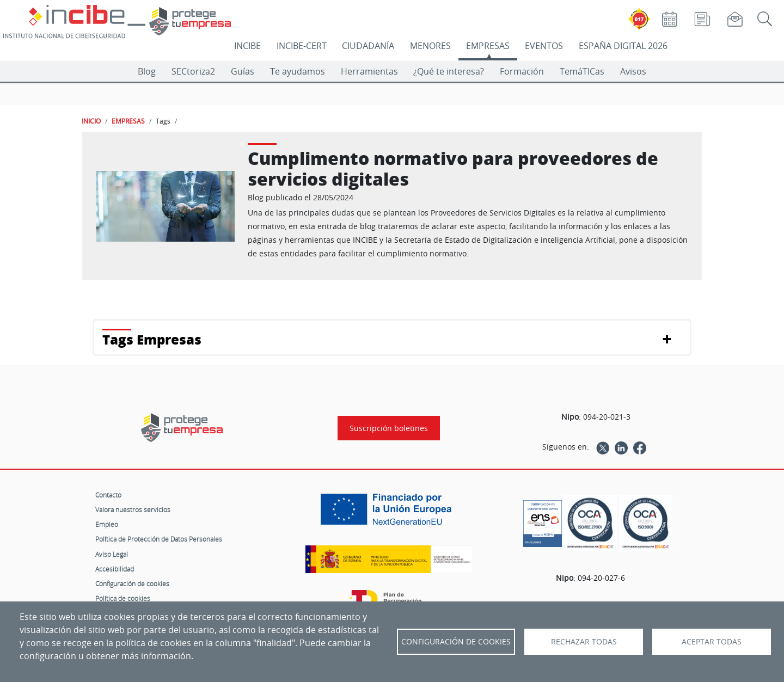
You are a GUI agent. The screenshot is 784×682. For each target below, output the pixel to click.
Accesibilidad (115, 569)
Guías (243, 71)
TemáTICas (582, 71)
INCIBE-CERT (302, 46)
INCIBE (247, 46)
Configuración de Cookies (456, 642)
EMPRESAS (488, 46)
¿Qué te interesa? (449, 71)
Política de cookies (123, 598)
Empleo (107, 524)
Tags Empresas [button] (152, 339)
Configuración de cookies (132, 583)
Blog (147, 71)
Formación (522, 71)
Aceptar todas (712, 642)
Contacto (108, 495)
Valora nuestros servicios (133, 509)
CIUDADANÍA (368, 46)
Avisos (633, 71)
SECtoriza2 (193, 71)
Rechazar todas (584, 642)
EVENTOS (544, 46)
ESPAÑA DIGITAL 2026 (623, 46)
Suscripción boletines (389, 428)
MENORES (430, 46)
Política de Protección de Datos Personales (159, 539)
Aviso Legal (112, 554)
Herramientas (369, 71)
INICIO (91, 121)
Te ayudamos (298, 71)
